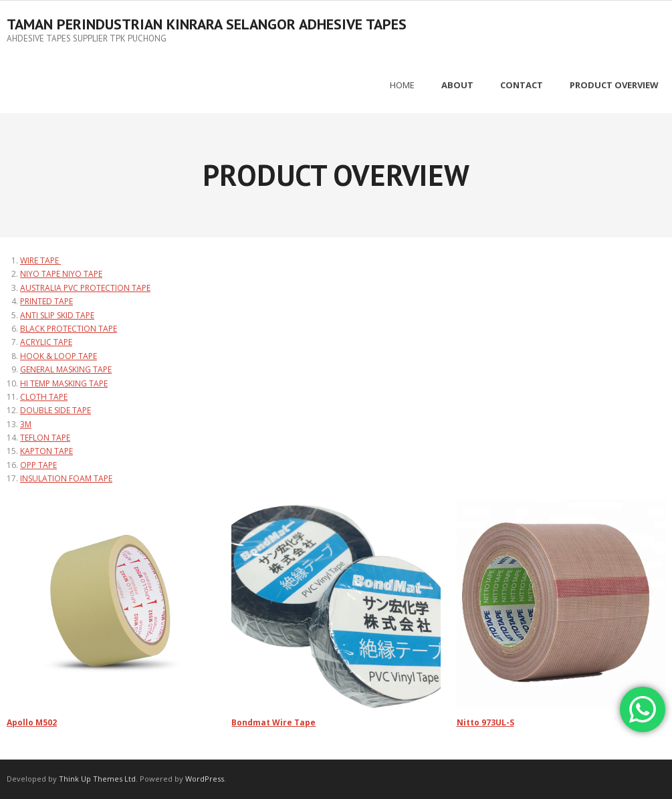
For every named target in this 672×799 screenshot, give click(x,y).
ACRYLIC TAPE (46, 342)
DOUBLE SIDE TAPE (55, 410)
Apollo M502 (32, 722)
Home (402, 85)
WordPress (205, 779)
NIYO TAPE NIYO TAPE (61, 274)
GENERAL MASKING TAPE (66, 369)
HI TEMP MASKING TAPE (64, 383)
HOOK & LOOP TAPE (59, 356)
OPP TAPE (38, 465)
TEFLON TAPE (45, 438)
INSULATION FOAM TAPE (66, 478)
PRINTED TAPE (46, 301)
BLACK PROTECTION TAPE (69, 329)
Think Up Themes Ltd (97, 779)
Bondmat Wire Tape (273, 722)
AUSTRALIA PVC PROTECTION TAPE (85, 288)
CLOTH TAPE (44, 397)
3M (26, 424)
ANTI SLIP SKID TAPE (57, 315)
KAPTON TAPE (46, 451)
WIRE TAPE (40, 260)
